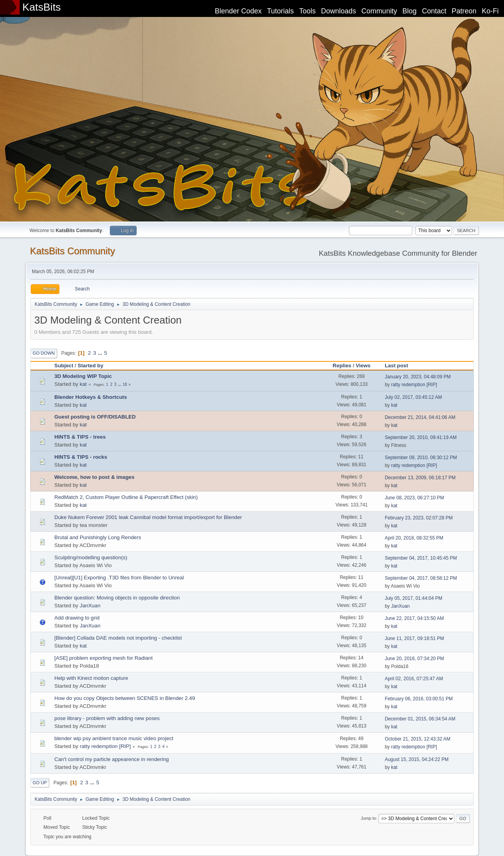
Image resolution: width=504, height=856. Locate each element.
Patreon (464, 11)
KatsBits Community (72, 251)
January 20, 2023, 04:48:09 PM (418, 377)
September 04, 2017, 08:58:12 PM (421, 578)
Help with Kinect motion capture (91, 678)
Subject (64, 366)
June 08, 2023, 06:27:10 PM (414, 498)
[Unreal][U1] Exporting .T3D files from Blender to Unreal (119, 578)
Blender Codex (238, 11)
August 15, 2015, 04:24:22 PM (417, 759)
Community (379, 11)
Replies (342, 366)
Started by (90, 366)
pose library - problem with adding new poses (107, 718)
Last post (400, 366)
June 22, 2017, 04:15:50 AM (414, 618)
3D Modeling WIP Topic (83, 376)
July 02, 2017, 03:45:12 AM (413, 397)
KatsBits (42, 7)
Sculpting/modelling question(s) (91, 557)
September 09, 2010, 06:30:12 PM (421, 458)
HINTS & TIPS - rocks (81, 457)
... (101, 353)
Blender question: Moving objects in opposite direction (117, 598)
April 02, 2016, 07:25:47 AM (414, 679)
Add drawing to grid (77, 618)
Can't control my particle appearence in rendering (112, 759)
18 (125, 384)
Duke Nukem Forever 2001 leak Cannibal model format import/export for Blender (148, 517)
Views (363, 366)
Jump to (368, 818)
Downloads (338, 11)
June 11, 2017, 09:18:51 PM (414, 638)
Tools (308, 11)
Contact (434, 11)
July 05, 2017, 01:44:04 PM (413, 598)
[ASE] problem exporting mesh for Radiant (104, 658)
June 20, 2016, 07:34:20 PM (414, 659)
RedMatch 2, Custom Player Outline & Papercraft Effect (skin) (126, 497)
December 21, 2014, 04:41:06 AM (420, 417)
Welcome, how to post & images (94, 477)
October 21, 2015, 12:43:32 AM (418, 739)
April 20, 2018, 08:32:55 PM (414, 538)
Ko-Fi (490, 11)
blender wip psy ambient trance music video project (114, 738)
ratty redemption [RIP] (414, 385)
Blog (409, 11)
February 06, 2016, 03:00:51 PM (419, 699)
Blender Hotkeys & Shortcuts (91, 397)
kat (83, 384)
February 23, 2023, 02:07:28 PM (419, 518)
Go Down (44, 353)
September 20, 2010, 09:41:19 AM (421, 437)
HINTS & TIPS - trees (80, 437)
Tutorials (280, 11)
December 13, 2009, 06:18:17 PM (420, 478)
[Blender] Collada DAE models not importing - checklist (118, 638)
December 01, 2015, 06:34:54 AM (420, 719)
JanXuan (90, 606)
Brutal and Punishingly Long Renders (98, 537)
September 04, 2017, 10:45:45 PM (421, 558)
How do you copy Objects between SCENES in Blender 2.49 (125, 698)
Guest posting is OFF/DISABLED (95, 417)
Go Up (40, 783)
